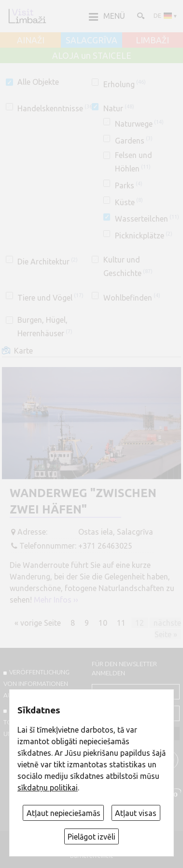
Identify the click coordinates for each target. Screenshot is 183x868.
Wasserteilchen (147, 219)
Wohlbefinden (132, 298)
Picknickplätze (144, 236)
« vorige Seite (38, 623)
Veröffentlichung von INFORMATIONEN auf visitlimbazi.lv (36, 684)
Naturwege (139, 124)
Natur (119, 108)
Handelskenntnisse (56, 108)
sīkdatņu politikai (48, 788)
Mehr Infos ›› (56, 600)
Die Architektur (48, 262)
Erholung (125, 84)
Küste (129, 202)
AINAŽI (31, 40)
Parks (129, 185)
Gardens (134, 141)
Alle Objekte (38, 82)
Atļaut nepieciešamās (63, 813)
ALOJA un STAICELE (92, 56)
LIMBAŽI (152, 40)
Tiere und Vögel (50, 298)
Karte (23, 351)
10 (103, 623)
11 (121, 623)
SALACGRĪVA (91, 40)
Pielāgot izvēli (91, 837)
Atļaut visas (136, 813)
